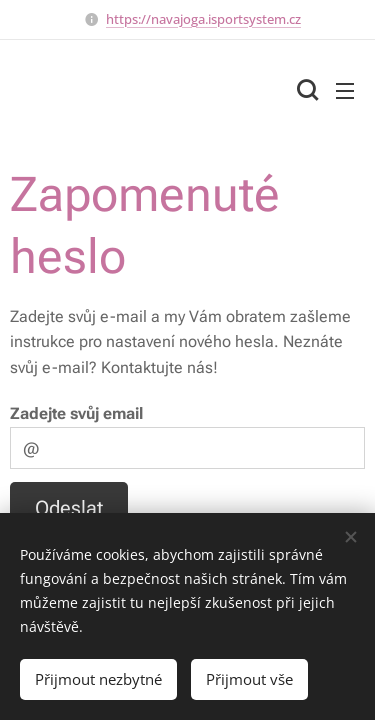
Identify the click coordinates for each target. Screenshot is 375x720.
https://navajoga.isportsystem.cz (203, 19)
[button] (305, 90)
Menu (345, 91)
